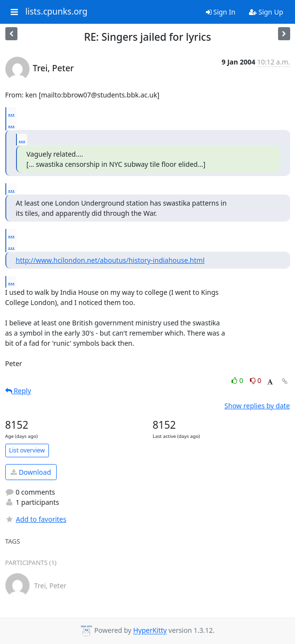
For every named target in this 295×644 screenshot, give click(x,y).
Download (31, 472)
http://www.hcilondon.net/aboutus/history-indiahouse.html (110, 260)
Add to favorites (36, 519)
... (12, 113)
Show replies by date (257, 406)
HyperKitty (150, 631)
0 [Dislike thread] (256, 380)
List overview (27, 450)
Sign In (221, 12)
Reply (18, 391)
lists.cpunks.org (56, 12)
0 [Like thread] (238, 380)
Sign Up (266, 12)
